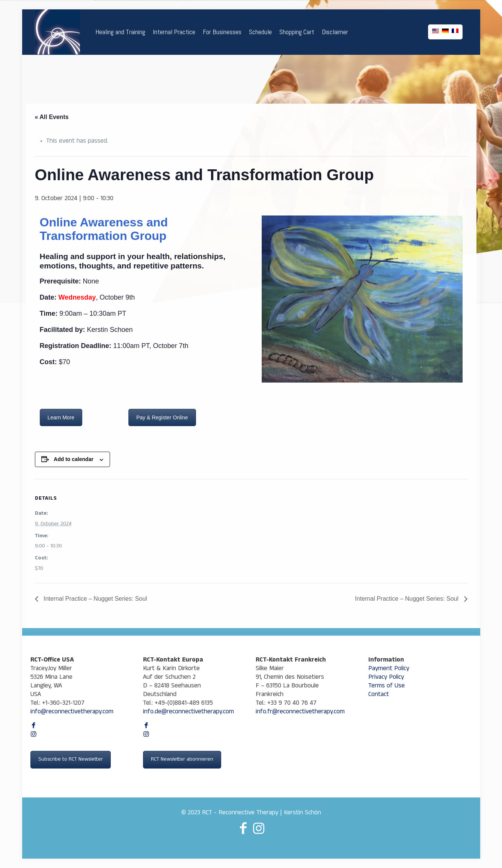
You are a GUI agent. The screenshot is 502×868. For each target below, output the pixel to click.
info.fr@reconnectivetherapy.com (300, 712)
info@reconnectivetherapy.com (72, 712)
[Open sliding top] (494, 8)
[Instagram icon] (34, 735)
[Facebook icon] (34, 727)
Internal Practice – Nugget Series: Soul (95, 599)
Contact (379, 695)
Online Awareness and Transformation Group (104, 229)
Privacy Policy (386, 678)
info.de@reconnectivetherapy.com (188, 712)
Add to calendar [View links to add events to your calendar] (74, 459)
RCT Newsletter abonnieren (182, 760)
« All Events (52, 117)
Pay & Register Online (162, 417)
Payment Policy (389, 669)
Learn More (61, 417)
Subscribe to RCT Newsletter (71, 760)
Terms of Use (387, 686)
